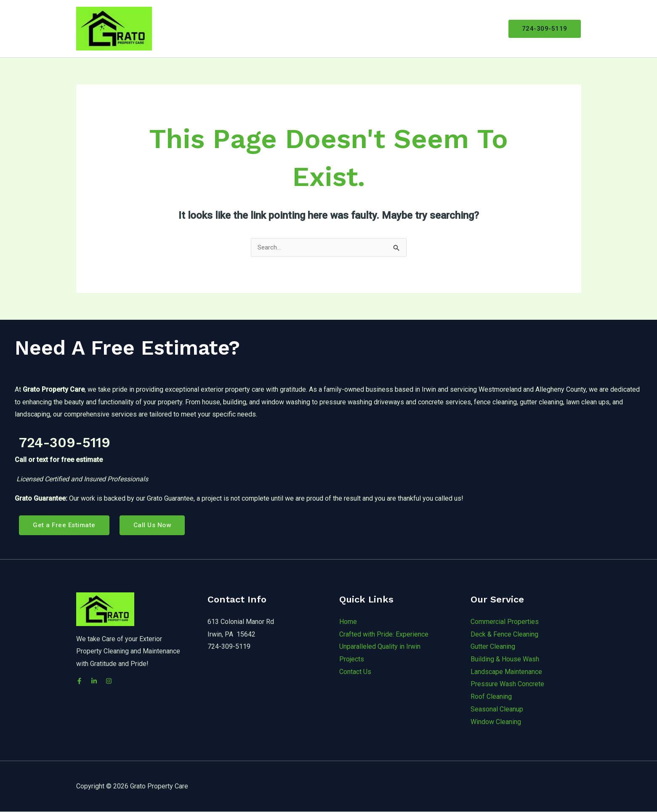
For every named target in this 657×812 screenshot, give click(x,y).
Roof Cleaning (491, 697)
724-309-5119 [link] (86, 441)
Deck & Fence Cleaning (504, 634)
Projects (426, 28)
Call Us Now (155, 525)
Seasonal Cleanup (497, 710)
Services (383, 29)
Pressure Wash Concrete (507, 684)
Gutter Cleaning (493, 647)
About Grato (335, 28)
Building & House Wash (505, 659)
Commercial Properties (505, 622)
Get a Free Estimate (65, 525)
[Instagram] (117, 681)
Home (295, 28)
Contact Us (355, 672)
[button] (545, 29)
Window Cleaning (496, 722)
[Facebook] (79, 681)
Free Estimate (472, 28)
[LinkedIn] (98, 681)
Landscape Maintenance (506, 672)
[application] (396, 29)
